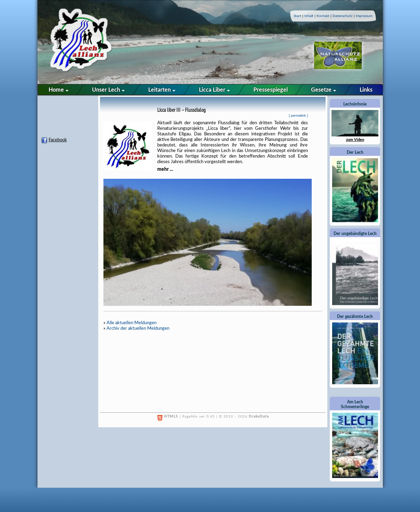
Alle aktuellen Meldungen (132, 323)
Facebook (58, 140)
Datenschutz (343, 16)
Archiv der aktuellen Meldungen (138, 329)
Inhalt (309, 16)
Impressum (364, 16)
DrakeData (259, 417)
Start (297, 16)
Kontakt (323, 16)
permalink (298, 116)
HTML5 (171, 417)
